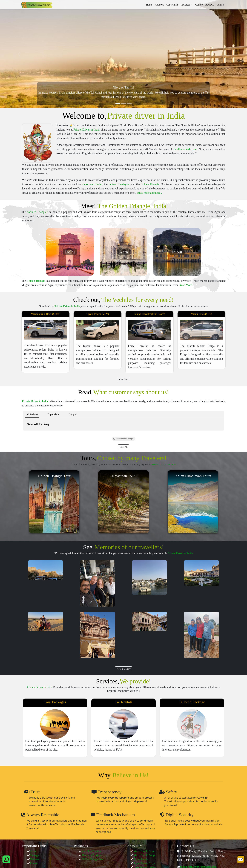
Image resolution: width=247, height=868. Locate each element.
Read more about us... (150, 193)
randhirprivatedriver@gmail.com (198, 867)
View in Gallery (123, 669)
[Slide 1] (118, 104)
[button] (23, 434)
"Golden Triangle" (37, 212)
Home (149, 5)
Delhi (99, 184)
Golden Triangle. (151, 184)
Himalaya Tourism (91, 855)
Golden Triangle (36, 281)
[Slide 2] (123, 104)
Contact (220, 5)
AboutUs (159, 5)
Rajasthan (88, 184)
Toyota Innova (141, 859)
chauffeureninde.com (185, 149)
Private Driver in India (86, 130)
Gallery (199, 5)
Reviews (210, 5)
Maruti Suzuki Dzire (144, 851)
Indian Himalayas (119, 184)
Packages (35, 855)
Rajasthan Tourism (91, 851)
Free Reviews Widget (123, 439)
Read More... (187, 285)
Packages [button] (186, 5)
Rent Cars (123, 380)
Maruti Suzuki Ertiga (144, 855)
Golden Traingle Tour (93, 859)
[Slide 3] (129, 104)
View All (123, 447)
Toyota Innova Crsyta (144, 863)
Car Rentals (172, 5)
